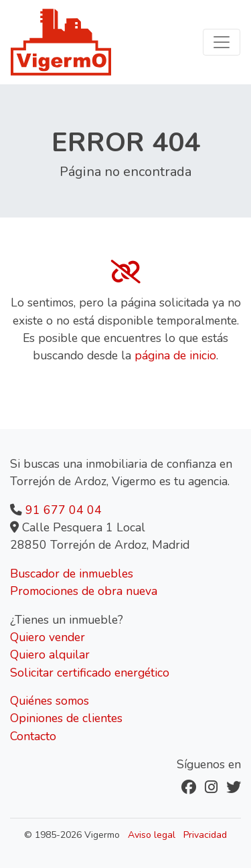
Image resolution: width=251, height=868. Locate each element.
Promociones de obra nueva (84, 591)
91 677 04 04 (64, 510)
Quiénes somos (50, 701)
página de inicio (175, 355)
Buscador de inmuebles (72, 574)
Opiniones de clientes (66, 718)
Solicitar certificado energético (90, 673)
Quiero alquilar (50, 655)
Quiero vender (48, 637)
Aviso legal (152, 835)
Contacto (33, 736)
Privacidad (205, 835)
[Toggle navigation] (222, 42)
